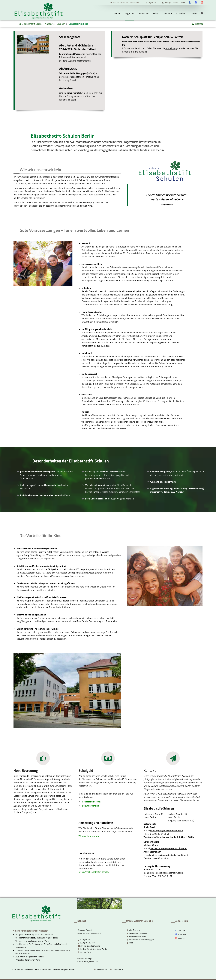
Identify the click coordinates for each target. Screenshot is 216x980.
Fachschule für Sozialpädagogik (141, 940)
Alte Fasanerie (135, 930)
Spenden (168, 13)
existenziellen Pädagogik (26, 206)
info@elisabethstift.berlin (90, 946)
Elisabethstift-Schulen (138, 936)
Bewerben (143, 13)
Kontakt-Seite (86, 952)
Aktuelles (181, 13)
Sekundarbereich (90, 806)
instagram (180, 934)
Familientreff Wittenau (138, 933)
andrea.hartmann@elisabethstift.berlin (170, 855)
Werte (117, 13)
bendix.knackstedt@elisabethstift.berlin (164, 873)
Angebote (129, 13)
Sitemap (197, 24)
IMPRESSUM (100, 969)
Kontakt (193, 13)
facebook (180, 930)
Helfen (156, 13)
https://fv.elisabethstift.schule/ (94, 872)
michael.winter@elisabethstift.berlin (169, 848)
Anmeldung (171, 48)
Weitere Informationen (79, 61)
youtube (180, 938)
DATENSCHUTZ (119, 969)
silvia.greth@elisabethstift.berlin (167, 831)
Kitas (131, 943)
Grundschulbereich (91, 802)
